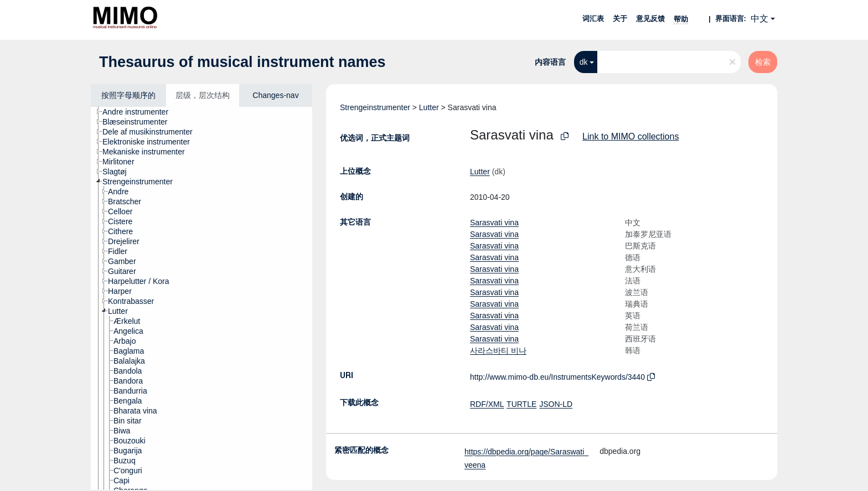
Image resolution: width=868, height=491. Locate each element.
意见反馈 (650, 19)
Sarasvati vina (494, 223)
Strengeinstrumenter (375, 107)
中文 (759, 19)
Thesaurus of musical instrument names (242, 62)
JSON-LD (556, 404)
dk (584, 62)
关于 (620, 19)
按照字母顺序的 (128, 95)
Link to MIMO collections (631, 136)
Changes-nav (275, 95)
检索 (763, 62)
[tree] (201, 298)
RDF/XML (487, 404)
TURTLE (521, 404)
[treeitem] (140, 112)
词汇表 (593, 19)
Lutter (429, 107)
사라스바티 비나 (498, 350)
